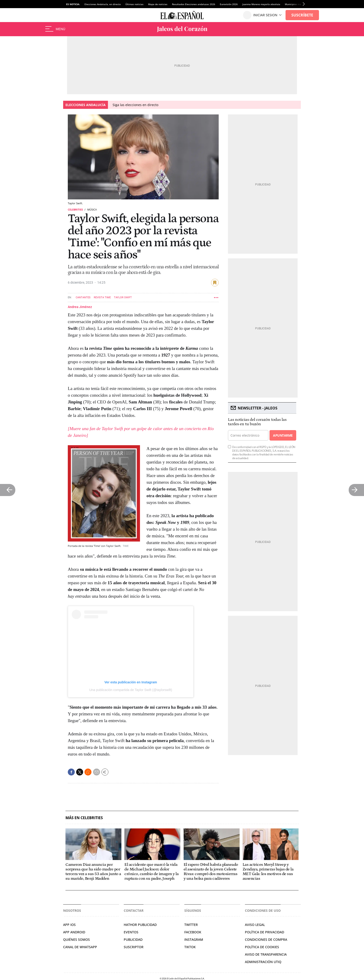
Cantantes (83, 297)
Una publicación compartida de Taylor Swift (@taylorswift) (131, 690)
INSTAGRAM (194, 939)
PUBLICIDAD (133, 939)
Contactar (134, 910)
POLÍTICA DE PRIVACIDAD (265, 932)
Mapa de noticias (158, 4)
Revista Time (102, 297)
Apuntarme (283, 435)
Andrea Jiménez (80, 307)
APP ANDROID (74, 932)
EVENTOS (131, 932)
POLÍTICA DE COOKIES (262, 947)
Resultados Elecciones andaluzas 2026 (194, 4)
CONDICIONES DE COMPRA (266, 939)
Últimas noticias (134, 4)
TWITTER (191, 925)
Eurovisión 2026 (229, 4)
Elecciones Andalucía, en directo (103, 4)
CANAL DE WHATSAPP (80, 947)
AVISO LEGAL (255, 925)
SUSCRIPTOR (134, 947)
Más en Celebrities (84, 818)
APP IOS (69, 925)
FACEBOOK (193, 932)
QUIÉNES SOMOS (76, 939)
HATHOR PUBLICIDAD (140, 925)
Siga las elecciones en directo (135, 105)
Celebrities (75, 209)
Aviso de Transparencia (266, 954)
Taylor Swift (123, 297)
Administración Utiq (263, 962)
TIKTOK (190, 947)
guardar (215, 283)
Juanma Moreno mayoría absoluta (261, 4)
